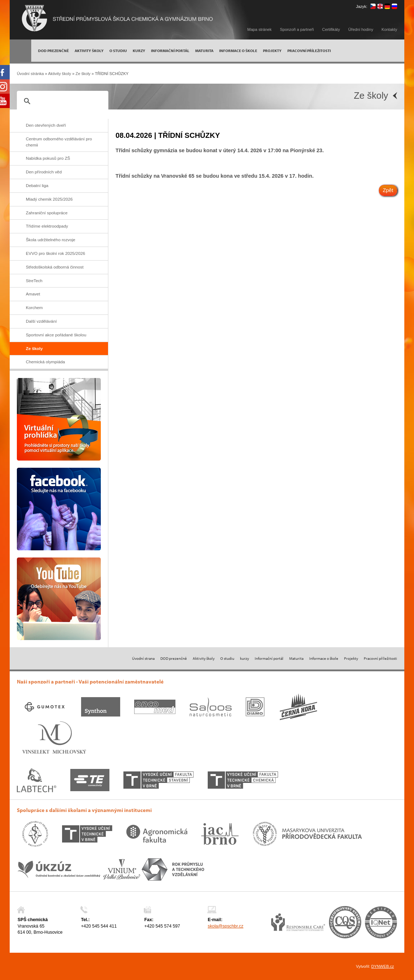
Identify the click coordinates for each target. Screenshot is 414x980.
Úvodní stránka (30, 74)
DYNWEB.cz (383, 966)
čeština (373, 6)
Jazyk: (362, 6)
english (380, 6)
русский (394, 6)
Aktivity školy (60, 74)
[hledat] (62, 101)
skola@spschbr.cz (225, 926)
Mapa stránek (259, 29)
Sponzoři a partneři (297, 29)
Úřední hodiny (361, 29)
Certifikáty (331, 29)
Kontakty (389, 29)
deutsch (387, 6)
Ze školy (83, 74)
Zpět (388, 190)
